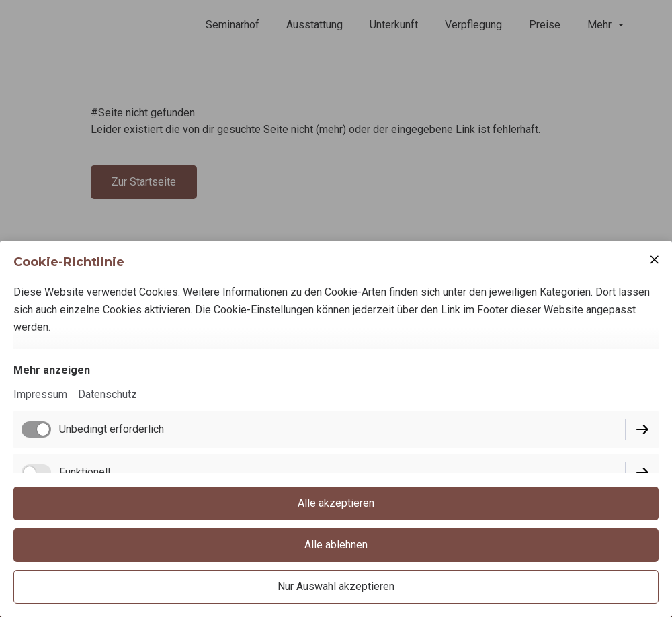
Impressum (40, 394)
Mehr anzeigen (52, 370)
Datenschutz (108, 394)
